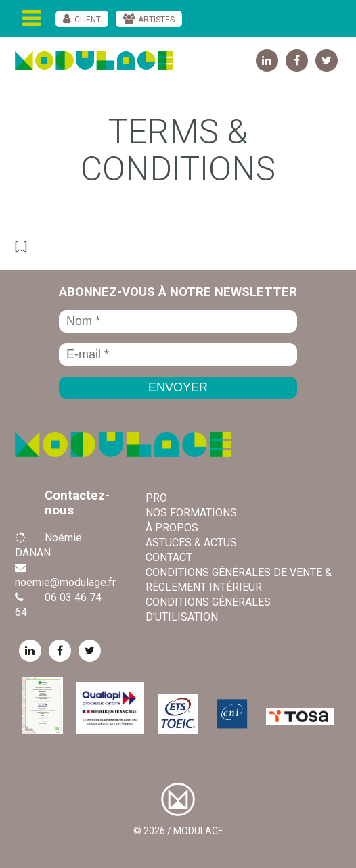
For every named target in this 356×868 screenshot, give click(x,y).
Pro (156, 498)
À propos (172, 528)
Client (88, 20)
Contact (169, 557)
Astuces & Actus (191, 542)
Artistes (156, 20)
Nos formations (191, 513)
